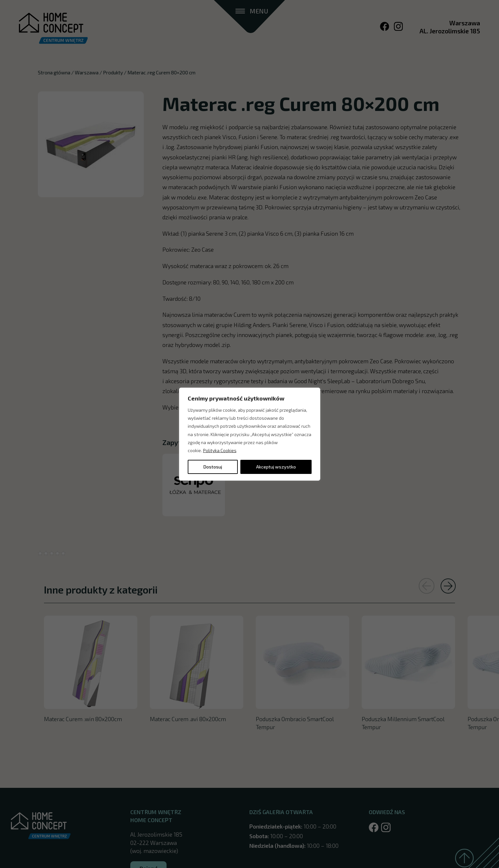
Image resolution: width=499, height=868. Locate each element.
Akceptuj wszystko (276, 467)
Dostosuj (213, 467)
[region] (250, 434)
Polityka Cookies (220, 450)
